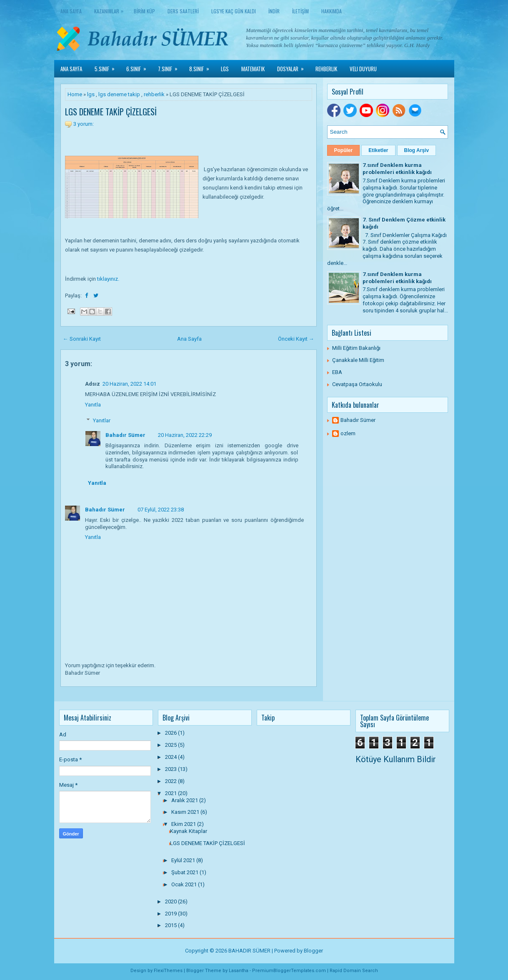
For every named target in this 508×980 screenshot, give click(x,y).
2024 (171, 757)
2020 (171, 901)
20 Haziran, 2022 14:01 (129, 384)
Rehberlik (326, 69)
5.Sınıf (107, 66)
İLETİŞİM (300, 11)
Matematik (253, 69)
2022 (171, 781)
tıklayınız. (108, 279)
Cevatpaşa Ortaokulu (357, 384)
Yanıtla (93, 405)
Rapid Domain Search (354, 971)
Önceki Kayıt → (296, 339)
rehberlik (154, 94)
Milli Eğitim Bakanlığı (356, 348)
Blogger (313, 951)
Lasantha (239, 971)
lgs (91, 94)
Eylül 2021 (184, 860)
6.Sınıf (139, 66)
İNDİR (274, 11)
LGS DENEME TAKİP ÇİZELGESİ (111, 112)
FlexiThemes (168, 971)
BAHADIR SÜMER (249, 951)
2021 (171, 793)
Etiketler (378, 150)
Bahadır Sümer (125, 435)
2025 (171, 745)
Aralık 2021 (185, 800)
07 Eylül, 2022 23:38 (161, 510)
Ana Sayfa (71, 11)
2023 (171, 769)
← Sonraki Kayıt (82, 339)
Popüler (344, 150)
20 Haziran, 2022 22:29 (185, 435)
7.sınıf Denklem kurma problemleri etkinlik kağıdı (397, 169)
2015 (171, 925)
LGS (225, 69)
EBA (337, 372)
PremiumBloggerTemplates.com (289, 971)
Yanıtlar (102, 420)
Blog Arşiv (417, 150)
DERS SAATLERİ (183, 11)
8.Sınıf (202, 66)
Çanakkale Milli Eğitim (358, 360)
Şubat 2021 (185, 872)
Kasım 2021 (186, 812)
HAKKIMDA (332, 11)
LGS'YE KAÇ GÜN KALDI (234, 11)
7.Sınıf (170, 66)
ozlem (348, 433)
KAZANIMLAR (111, 9)
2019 (171, 914)
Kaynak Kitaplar (189, 831)
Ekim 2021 (184, 824)
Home (75, 94)
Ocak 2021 (185, 884)
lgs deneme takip (119, 94)
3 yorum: (84, 124)
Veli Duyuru (363, 69)
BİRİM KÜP (144, 11)
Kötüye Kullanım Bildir (396, 759)
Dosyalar (293, 66)
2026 (171, 733)
